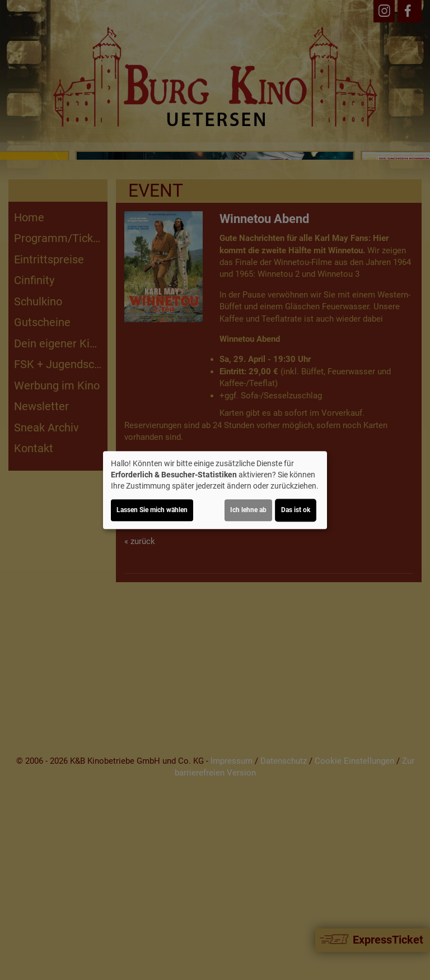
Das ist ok (296, 510)
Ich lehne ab (248, 510)
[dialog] (215, 490)
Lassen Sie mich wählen (152, 510)
